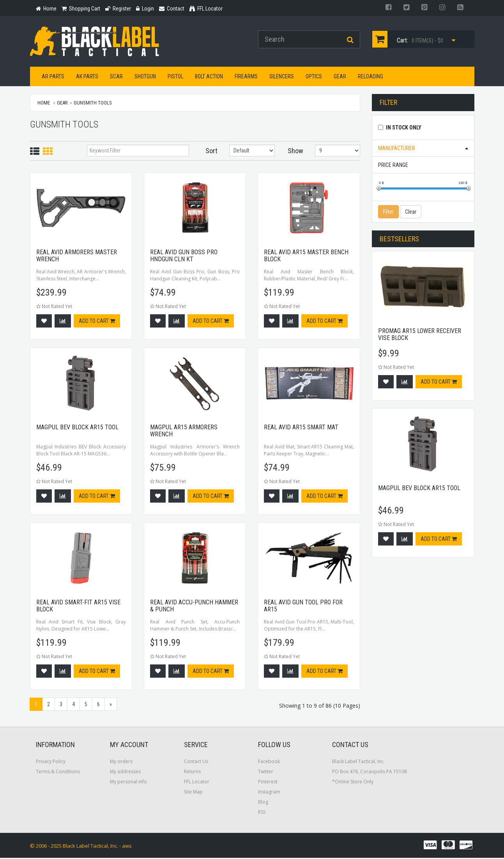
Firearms (246, 78)
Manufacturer (397, 149)
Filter (388, 213)
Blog (263, 803)
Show (295, 152)
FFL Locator (197, 783)
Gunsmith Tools (93, 104)
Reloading (370, 78)
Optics (314, 78)
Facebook (269, 762)
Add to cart (97, 322)
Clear (411, 213)
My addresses (125, 773)
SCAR (116, 78)
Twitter (266, 773)
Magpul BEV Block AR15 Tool (77, 428)
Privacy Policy (51, 762)
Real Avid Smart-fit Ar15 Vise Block (78, 607)
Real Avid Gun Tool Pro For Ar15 (303, 607)
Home (44, 104)
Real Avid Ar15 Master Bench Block (306, 257)
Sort (211, 152)
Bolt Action (209, 78)
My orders (121, 762)
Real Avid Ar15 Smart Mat (301, 428)
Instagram (269, 793)
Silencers (282, 78)
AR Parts (53, 78)
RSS (262, 813)
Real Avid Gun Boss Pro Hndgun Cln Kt (184, 257)
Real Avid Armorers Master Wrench (77, 257)
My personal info (128, 783)
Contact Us (196, 762)
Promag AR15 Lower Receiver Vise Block (420, 336)
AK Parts (87, 78)
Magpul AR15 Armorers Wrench (184, 432)
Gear (340, 78)
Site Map (193, 793)
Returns (192, 773)
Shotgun (145, 78)
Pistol (175, 78)
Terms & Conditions (58, 773)
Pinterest (268, 783)
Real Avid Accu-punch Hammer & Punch (194, 607)
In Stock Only (404, 129)
